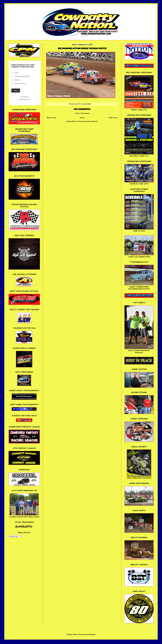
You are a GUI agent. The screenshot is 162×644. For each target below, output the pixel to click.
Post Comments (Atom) (88, 121)
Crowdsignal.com (25, 100)
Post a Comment (82, 113)
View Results (25, 97)
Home (82, 118)
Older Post (113, 118)
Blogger (92, 634)
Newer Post (51, 118)
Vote (16, 91)
